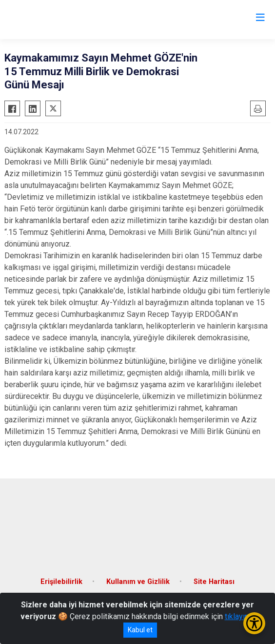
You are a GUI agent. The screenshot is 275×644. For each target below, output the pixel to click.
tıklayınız (240, 616)
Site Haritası (214, 582)
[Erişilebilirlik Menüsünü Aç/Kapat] (254, 623)
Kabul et (140, 630)
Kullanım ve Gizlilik (138, 582)
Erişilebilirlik (61, 582)
